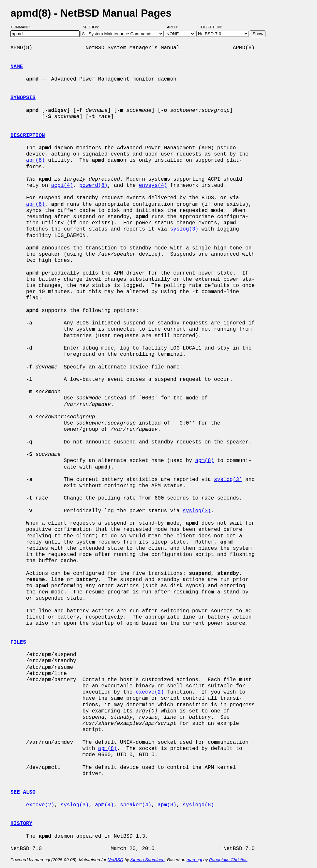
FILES (18, 642)
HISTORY (21, 824)
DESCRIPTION (28, 136)
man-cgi (194, 860)
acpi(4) (62, 186)
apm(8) (36, 160)
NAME (17, 67)
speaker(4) (136, 805)
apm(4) (104, 805)
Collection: (210, 27)
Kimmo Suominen (147, 860)
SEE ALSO (23, 792)
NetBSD (115, 860)
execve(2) (150, 692)
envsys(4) (153, 186)
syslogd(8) (198, 805)
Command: (23, 27)
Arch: (175, 27)
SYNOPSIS (23, 98)
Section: (92, 27)
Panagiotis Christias (228, 860)
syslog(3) (184, 229)
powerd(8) (93, 186)
